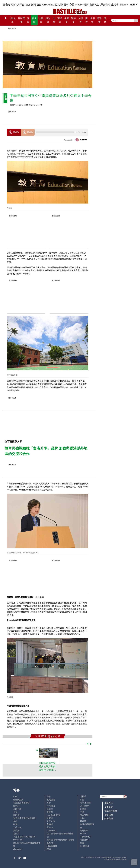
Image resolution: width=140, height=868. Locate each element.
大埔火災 (12, 20)
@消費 (92, 20)
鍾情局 (16, 806)
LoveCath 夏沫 (53, 815)
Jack (15, 821)
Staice (83, 833)
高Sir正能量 (85, 803)
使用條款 (109, 807)
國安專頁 (8, 5)
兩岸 (86, 20)
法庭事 (41, 20)
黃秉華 (50, 818)
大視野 (81, 20)
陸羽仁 (50, 809)
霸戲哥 (16, 815)
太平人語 (51, 821)
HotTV (134, 5)
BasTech (124, 5)
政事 (28, 20)
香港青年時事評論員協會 (25, 818)
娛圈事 (65, 5)
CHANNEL (48, 5)
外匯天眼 (17, 809)
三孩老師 (17, 827)
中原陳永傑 (85, 837)
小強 (82, 812)
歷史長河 (105, 5)
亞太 (58, 5)
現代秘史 (51, 800)
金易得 (50, 824)
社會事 (34, 20)
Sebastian (85, 806)
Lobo (82, 818)
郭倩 (49, 803)
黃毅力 (50, 812)
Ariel (15, 796)
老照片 (16, 833)
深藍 (82, 800)
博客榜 (99, 20)
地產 (54, 20)
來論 (82, 843)
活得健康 (84, 840)
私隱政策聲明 (111, 811)
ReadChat (18, 840)
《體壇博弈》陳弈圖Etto (24, 837)
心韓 (72, 5)
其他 (105, 20)
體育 (86, 5)
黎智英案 (21, 20)
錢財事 (48, 20)
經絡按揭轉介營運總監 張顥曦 (60, 840)
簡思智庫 (84, 830)
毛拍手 (83, 796)
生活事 (115, 5)
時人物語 (51, 806)
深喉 (49, 796)
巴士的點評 (18, 800)
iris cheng (84, 846)
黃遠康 (83, 821)
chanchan (18, 849)
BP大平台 (19, 5)
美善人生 (94, 5)
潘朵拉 (16, 830)
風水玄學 (84, 815)
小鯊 (15, 812)
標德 (49, 849)
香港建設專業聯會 (21, 803)
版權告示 (109, 803)
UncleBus (51, 830)
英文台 (29, 5)
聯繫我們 (109, 815)
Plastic (79, 5)
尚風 (15, 824)
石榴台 (38, 5)
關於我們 (109, 818)
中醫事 (67, 20)
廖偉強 (50, 827)
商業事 (60, 20)
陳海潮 (50, 843)
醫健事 (74, 20)
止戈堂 (83, 809)
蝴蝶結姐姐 (52, 846)
